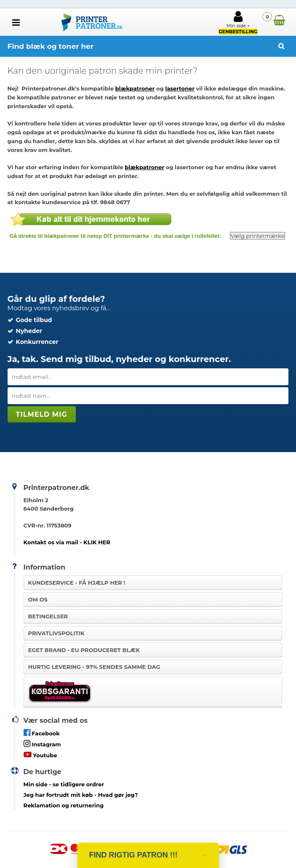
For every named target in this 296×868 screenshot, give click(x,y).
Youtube (40, 755)
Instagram (42, 744)
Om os (38, 599)
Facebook (42, 733)
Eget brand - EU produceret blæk (84, 650)
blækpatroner (135, 88)
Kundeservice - (77, 583)
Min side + (238, 22)
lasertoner (180, 88)
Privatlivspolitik (56, 633)
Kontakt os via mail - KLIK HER (67, 542)
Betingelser (48, 616)
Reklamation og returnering (64, 805)
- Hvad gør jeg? (81, 795)
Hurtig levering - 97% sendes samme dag (94, 667)
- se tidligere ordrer (64, 784)
